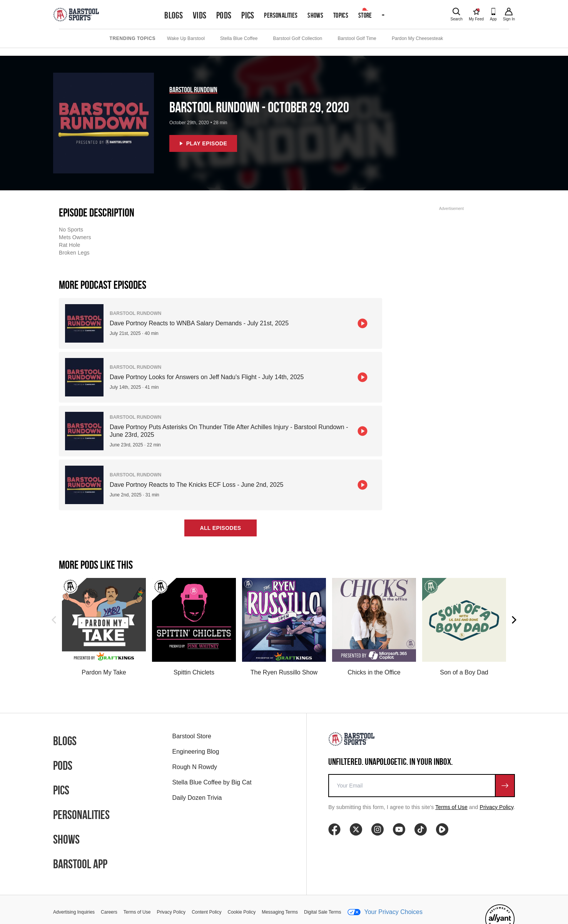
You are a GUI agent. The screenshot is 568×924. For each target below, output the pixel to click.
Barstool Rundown (193, 90)
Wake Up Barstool (186, 38)
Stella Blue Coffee (239, 38)
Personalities (281, 15)
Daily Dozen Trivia (197, 798)
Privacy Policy (497, 807)
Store (365, 15)
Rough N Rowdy (195, 767)
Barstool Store (192, 736)
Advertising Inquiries (74, 912)
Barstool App (80, 864)
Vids (200, 15)
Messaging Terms (280, 912)
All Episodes (220, 528)
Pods (224, 15)
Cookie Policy (242, 912)
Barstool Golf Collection (298, 38)
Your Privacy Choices (385, 912)
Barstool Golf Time (357, 38)
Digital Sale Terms (322, 912)
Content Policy (206, 912)
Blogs (174, 15)
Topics (341, 15)
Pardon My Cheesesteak (418, 38)
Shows (315, 15)
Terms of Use (451, 807)
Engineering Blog (196, 752)
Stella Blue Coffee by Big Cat (212, 782)
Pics (248, 15)
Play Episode (203, 143)
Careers (109, 912)
